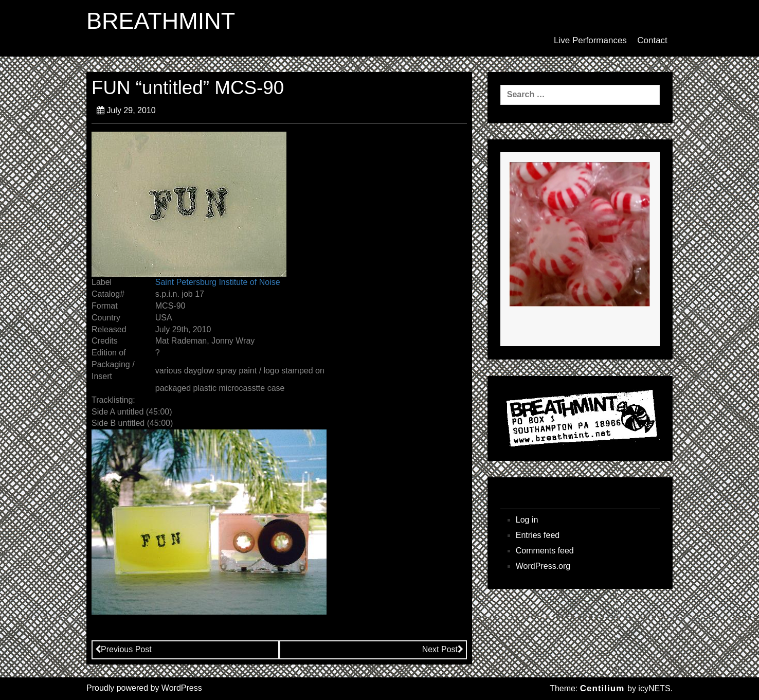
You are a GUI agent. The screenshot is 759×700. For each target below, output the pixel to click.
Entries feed (538, 535)
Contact (652, 40)
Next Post (443, 649)
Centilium (602, 688)
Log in (527, 520)
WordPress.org (543, 566)
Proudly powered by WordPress (144, 688)
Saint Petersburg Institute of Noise (218, 282)
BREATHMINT (161, 21)
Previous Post (123, 649)
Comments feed (545, 551)
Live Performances (590, 40)
